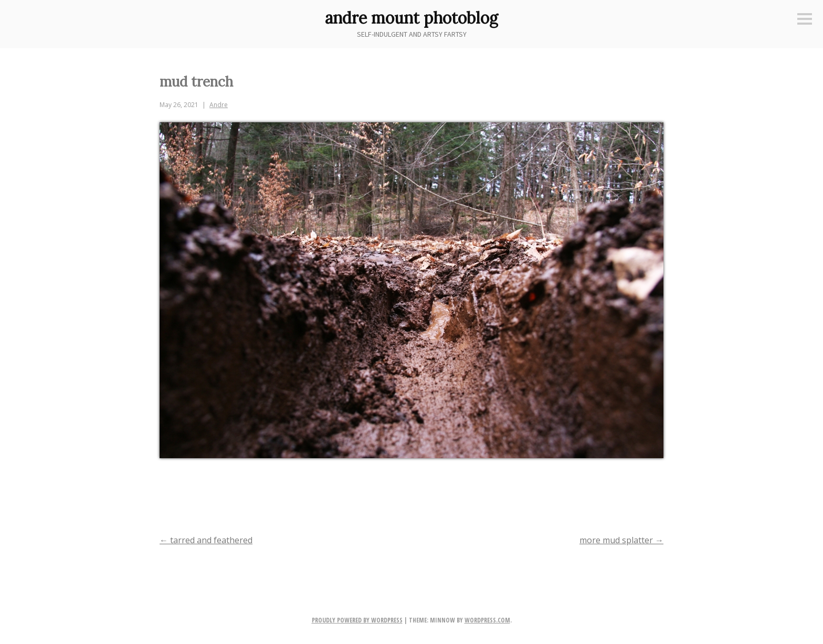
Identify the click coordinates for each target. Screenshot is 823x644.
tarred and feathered (206, 540)
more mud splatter (621, 540)
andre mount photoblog (411, 18)
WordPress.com (487, 620)
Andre (219, 105)
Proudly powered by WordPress (357, 620)
